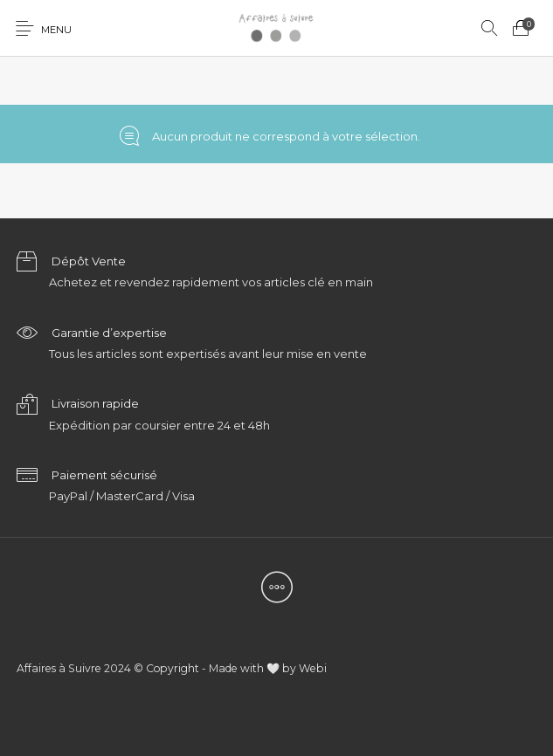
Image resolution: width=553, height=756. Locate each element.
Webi (313, 668)
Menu (56, 30)
